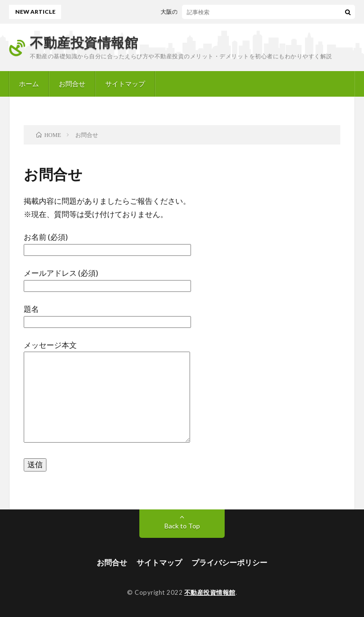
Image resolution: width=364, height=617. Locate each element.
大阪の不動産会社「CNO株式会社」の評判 (218, 12)
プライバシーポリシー (229, 562)
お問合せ (72, 84)
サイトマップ (125, 84)
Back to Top (182, 526)
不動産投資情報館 (84, 42)
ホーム (29, 84)
